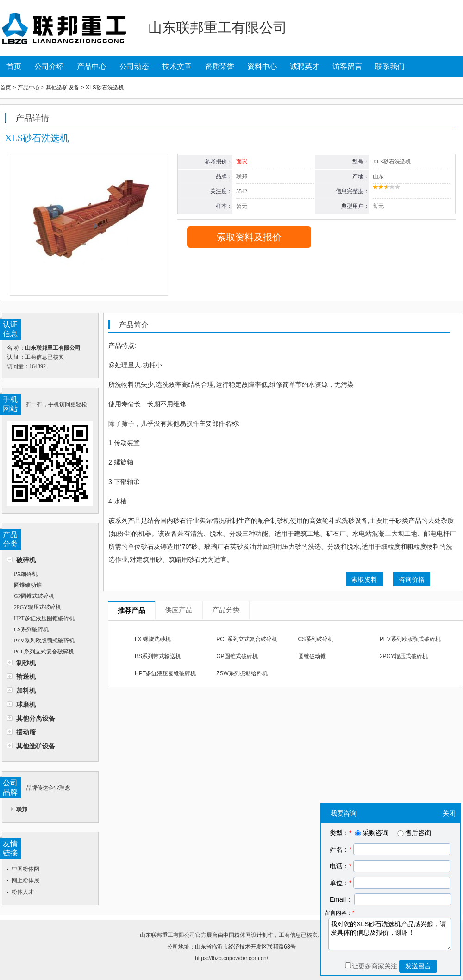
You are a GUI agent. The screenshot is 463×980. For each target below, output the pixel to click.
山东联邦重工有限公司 (168, 935)
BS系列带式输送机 (158, 656)
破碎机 (26, 560)
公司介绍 (49, 66)
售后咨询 (413, 833)
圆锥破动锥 (28, 585)
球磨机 (26, 704)
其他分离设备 (36, 718)
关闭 (449, 813)
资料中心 (262, 66)
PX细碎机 (26, 574)
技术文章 (177, 66)
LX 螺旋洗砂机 (153, 639)
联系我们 (390, 66)
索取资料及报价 (249, 237)
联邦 (22, 810)
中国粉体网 (25, 869)
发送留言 (418, 966)
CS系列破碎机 (31, 629)
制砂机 (26, 663)
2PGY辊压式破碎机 (38, 607)
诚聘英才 (305, 66)
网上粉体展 (25, 880)
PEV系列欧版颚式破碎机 (44, 641)
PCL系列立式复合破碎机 (44, 652)
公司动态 (134, 66)
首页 (14, 66)
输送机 (26, 677)
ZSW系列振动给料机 (242, 673)
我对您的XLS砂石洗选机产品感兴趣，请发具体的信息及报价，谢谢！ (390, 934)
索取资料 (364, 579)
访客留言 (347, 66)
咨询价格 (412, 579)
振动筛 (26, 732)
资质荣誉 (219, 66)
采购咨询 (371, 833)
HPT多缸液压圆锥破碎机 (44, 618)
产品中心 (92, 66)
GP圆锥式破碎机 (34, 596)
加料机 (26, 691)
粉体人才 (23, 892)
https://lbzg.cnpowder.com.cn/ (231, 958)
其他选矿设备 (36, 746)
